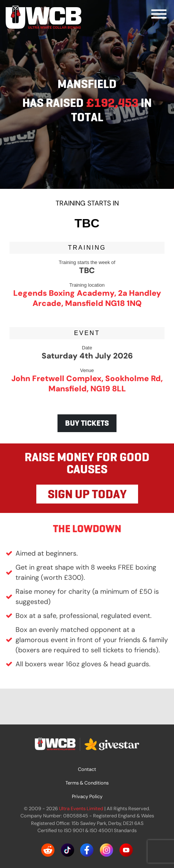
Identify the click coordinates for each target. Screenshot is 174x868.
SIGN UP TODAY (87, 494)
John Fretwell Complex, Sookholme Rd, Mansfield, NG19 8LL (87, 383)
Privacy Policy (87, 796)
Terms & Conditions (87, 783)
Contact (87, 769)
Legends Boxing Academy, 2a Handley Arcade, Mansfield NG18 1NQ (87, 298)
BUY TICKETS (87, 423)
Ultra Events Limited (81, 809)
